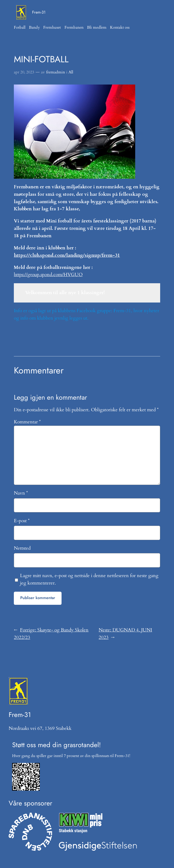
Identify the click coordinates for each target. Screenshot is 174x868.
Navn (21, 493)
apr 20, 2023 (24, 72)
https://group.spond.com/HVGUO (48, 275)
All (71, 72)
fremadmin (56, 72)
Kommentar (27, 422)
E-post (22, 521)
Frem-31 (39, 12)
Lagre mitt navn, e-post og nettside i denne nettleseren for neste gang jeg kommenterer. (89, 579)
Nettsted (22, 548)
